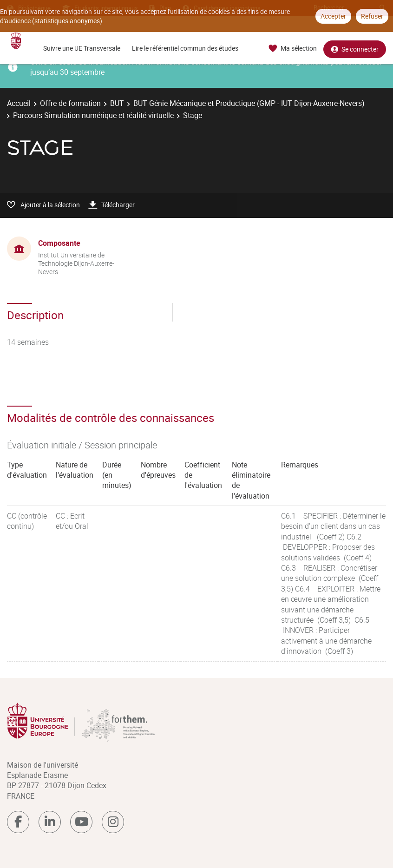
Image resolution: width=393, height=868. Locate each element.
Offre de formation (70, 103)
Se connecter (355, 49)
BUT (117, 103)
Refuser (372, 16)
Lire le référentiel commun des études (185, 48)
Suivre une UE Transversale (82, 48)
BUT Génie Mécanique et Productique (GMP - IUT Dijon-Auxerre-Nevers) (249, 103)
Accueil (19, 103)
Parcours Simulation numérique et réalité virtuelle (93, 115)
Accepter (333, 16)
